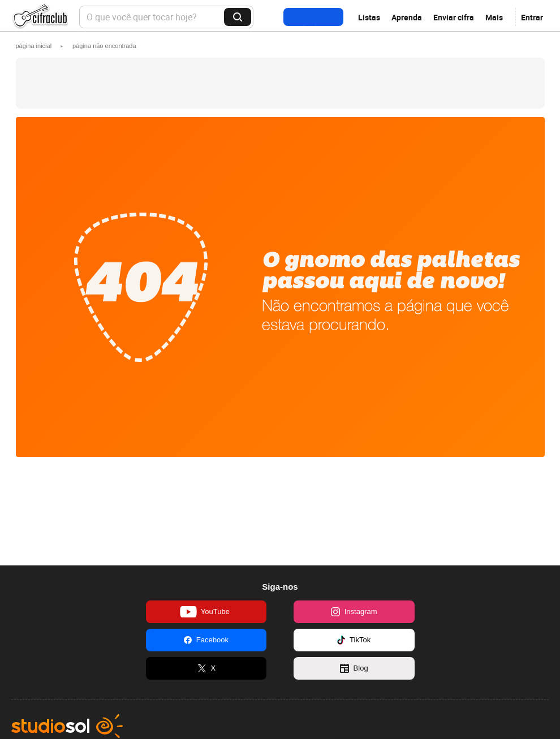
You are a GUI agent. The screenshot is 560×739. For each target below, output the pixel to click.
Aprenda (407, 17)
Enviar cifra (454, 17)
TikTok (354, 640)
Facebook (206, 640)
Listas (369, 17)
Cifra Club (40, 17)
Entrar (532, 17)
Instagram (354, 612)
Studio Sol (67, 726)
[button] (104, 46)
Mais (494, 17)
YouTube (205, 612)
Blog (354, 668)
